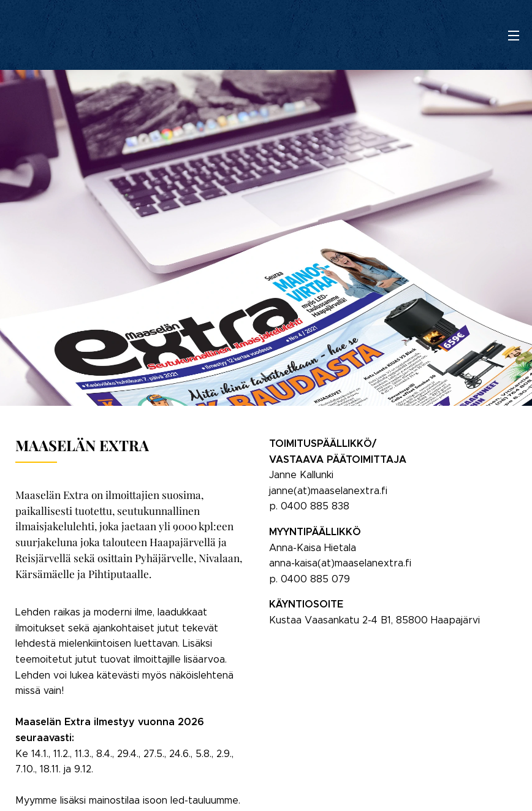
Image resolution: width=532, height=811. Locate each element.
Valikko (514, 36)
